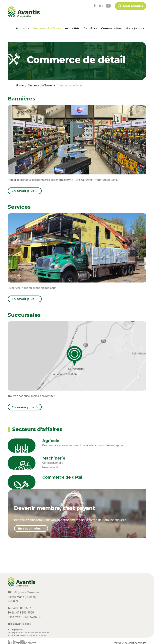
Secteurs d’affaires (47, 28)
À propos (22, 28)
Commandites (111, 28)
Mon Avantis (131, 7)
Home (20, 85)
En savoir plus (31, 528)
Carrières (90, 28)
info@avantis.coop (19, 624)
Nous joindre (135, 28)
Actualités (72, 28)
